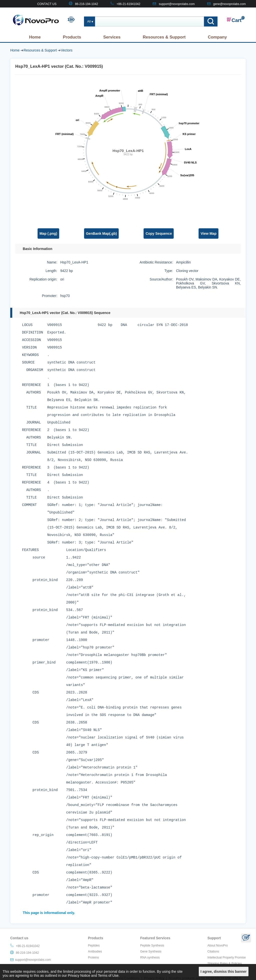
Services (112, 37)
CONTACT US (47, 4)
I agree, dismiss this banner (223, 971)
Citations (213, 951)
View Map (208, 233)
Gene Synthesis (151, 951)
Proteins (93, 957)
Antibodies (95, 951)
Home (35, 37)
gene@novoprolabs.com (229, 4)
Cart (234, 20)
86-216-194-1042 (86, 4)
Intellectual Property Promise (227, 957)
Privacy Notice (79, 975)
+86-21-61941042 (128, 4)
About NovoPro (218, 945)
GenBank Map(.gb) (101, 233)
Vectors (67, 50)
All (89, 21)
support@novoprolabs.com (177, 4)
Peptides (94, 945)
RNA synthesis (150, 957)
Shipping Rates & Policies (225, 963)
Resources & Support (164, 37)
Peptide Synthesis (152, 945)
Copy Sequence (159, 233)
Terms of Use (108, 975)
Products (72, 37)
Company (217, 37)
